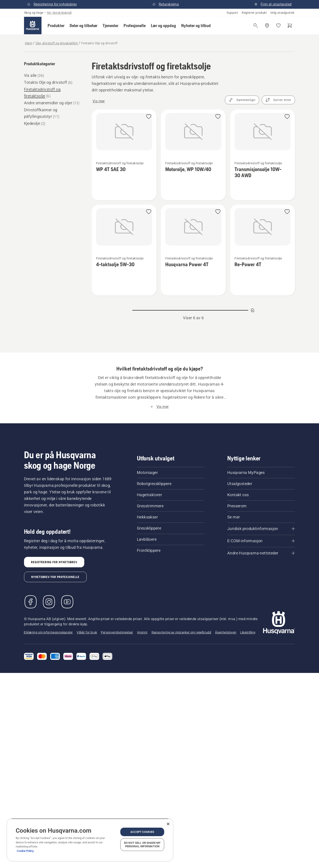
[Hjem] (33, 26)
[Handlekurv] (290, 26)
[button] (56, 26)
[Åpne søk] (256, 26)
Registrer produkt (254, 13)
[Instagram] (49, 602)
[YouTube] (67, 602)
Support (232, 13)
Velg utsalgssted (282, 13)
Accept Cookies (142, 832)
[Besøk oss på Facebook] (31, 602)
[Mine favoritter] (278, 26)
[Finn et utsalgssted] (267, 26)
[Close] (168, 824)
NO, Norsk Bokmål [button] (59, 13)
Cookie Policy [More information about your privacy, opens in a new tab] (25, 851)
